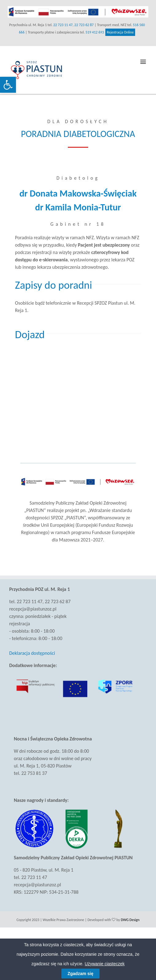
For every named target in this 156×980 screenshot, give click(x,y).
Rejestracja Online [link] (120, 32)
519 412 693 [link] (95, 32)
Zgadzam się (80, 974)
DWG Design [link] (130, 920)
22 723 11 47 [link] (63, 25)
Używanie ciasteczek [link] (105, 964)
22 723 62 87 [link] (84, 25)
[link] (8, 85)
